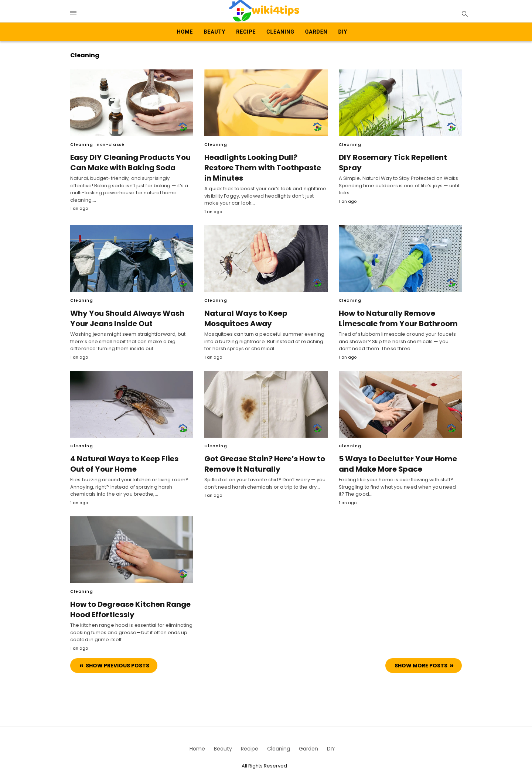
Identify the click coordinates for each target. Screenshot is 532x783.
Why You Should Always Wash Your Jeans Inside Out (126, 315)
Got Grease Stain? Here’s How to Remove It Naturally (264, 461)
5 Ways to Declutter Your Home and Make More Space (396, 461)
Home (185, 32)
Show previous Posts (117, 662)
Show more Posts (421, 662)
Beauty (215, 32)
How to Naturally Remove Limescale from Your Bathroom (395, 315)
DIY (343, 32)
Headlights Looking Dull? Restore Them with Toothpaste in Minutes (265, 163)
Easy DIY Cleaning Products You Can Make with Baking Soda (129, 163)
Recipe (246, 32)
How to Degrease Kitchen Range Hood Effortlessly (129, 606)
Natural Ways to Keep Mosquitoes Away (244, 315)
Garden (316, 32)
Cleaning (280, 32)
